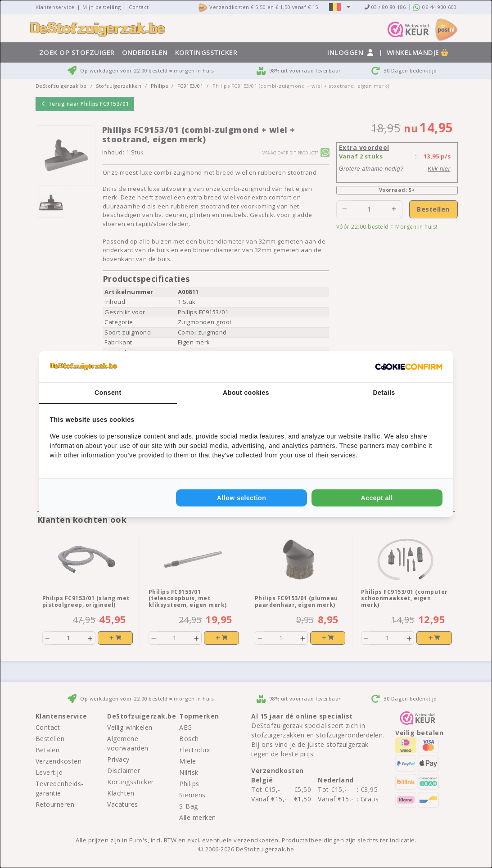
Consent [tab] (108, 393)
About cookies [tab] (246, 393)
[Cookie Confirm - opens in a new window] (409, 366)
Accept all (377, 498)
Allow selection (241, 498)
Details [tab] (384, 393)
